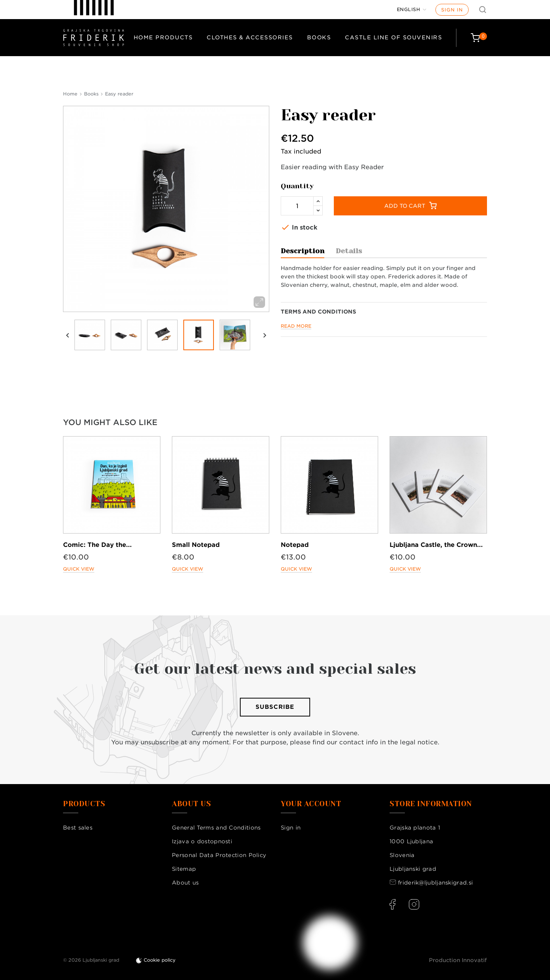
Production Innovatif (458, 960)
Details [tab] (349, 251)
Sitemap (184, 869)
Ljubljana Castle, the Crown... (436, 545)
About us (185, 883)
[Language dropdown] (412, 10)
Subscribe (275, 707)
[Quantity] (297, 206)
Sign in (452, 10)
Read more (296, 326)
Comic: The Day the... (97, 545)
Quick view (79, 569)
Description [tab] (302, 251)
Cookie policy (160, 960)
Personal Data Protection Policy (219, 855)
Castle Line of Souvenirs (393, 37)
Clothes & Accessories (250, 37)
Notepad (295, 545)
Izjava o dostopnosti (202, 841)
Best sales (78, 828)
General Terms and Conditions (216, 828)
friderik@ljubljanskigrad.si (435, 883)
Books (319, 37)
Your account (311, 804)
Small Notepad (196, 545)
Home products (163, 37)
